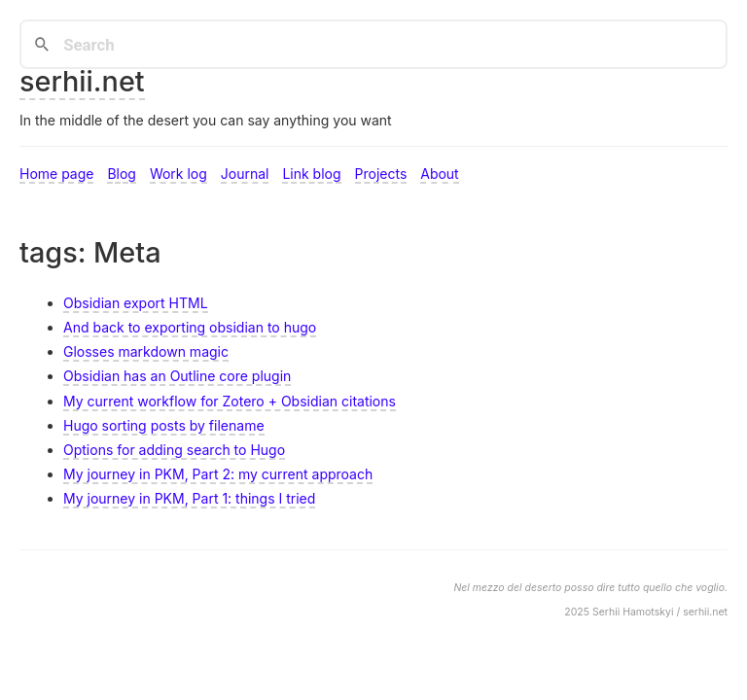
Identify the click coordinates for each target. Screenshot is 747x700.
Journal (245, 174)
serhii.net (82, 81)
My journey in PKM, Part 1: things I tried (189, 498)
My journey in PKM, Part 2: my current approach (218, 474)
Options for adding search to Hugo (174, 450)
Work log (178, 174)
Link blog (311, 174)
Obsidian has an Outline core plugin (177, 376)
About (439, 174)
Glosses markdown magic (146, 351)
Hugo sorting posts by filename (164, 425)
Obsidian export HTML (136, 303)
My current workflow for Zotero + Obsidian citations (230, 401)
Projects (381, 174)
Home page (56, 174)
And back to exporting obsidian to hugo (190, 327)
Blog (122, 174)
